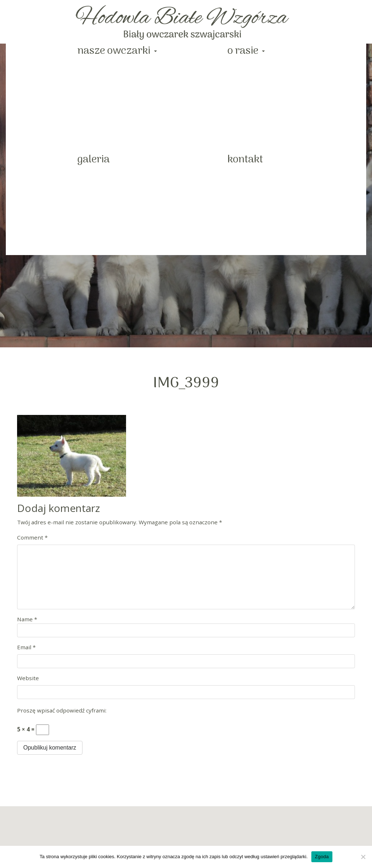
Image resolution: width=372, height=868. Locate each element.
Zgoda (322, 857)
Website (28, 678)
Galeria (94, 160)
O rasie (244, 51)
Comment (32, 537)
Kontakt (245, 160)
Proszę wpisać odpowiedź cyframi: (62, 710)
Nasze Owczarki (115, 51)
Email (26, 647)
